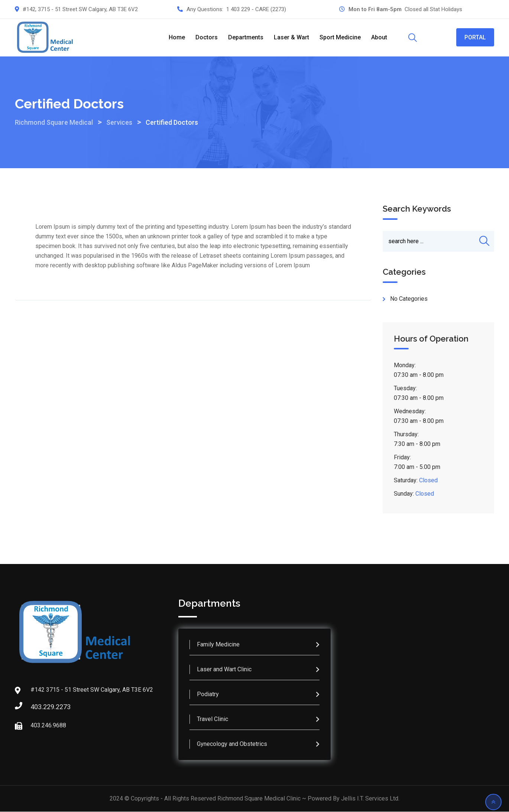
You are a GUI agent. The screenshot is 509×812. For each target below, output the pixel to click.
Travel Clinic (213, 719)
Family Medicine (218, 645)
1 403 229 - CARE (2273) (256, 9)
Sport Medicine (340, 37)
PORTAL (475, 37)
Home (177, 37)
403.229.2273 (38, 707)
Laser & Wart (291, 37)
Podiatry (208, 694)
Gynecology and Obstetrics (232, 744)
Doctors (207, 37)
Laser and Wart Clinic (224, 670)
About (379, 37)
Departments (246, 37)
